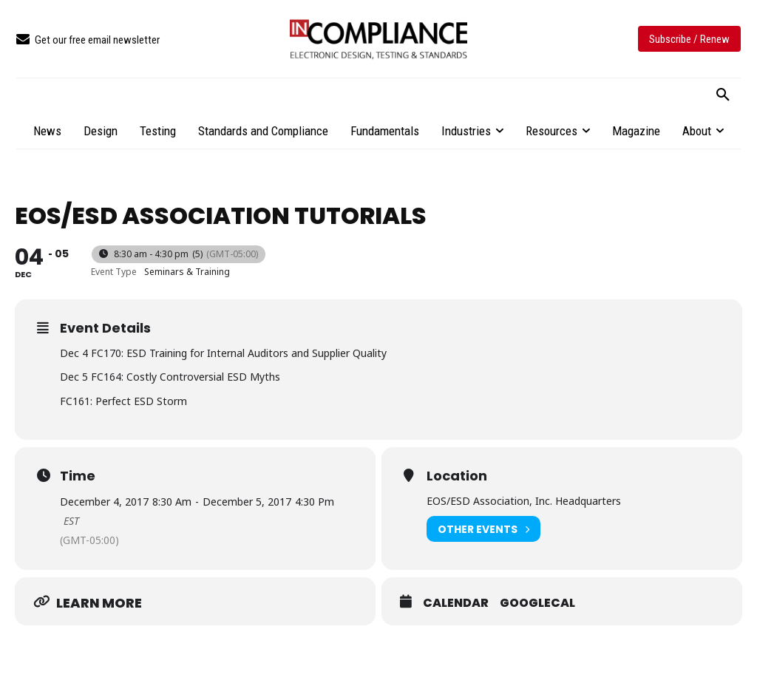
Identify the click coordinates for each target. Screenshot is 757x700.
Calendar (456, 603)
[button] (723, 95)
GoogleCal (537, 603)
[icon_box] (88, 40)
